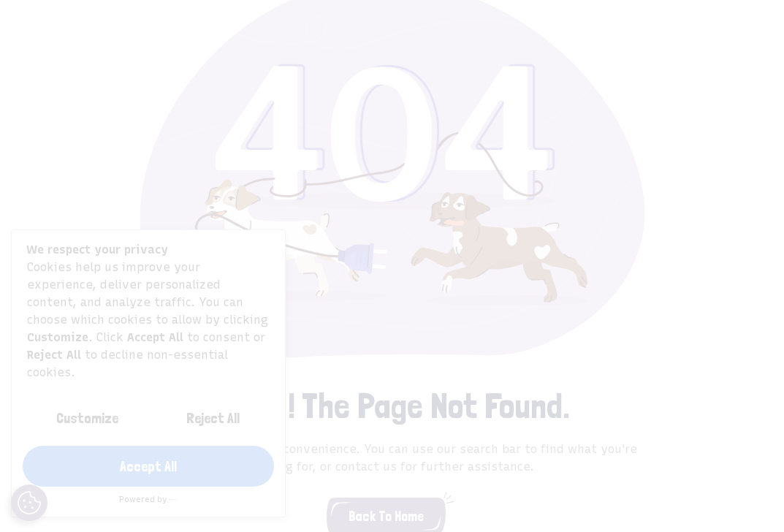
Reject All (213, 418)
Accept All (148, 466)
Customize (87, 418)
